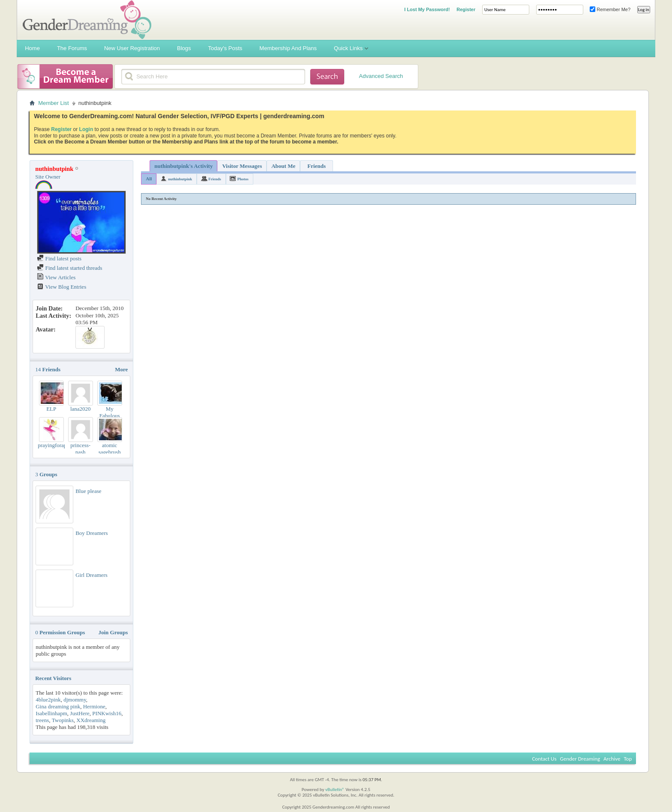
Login (86, 129)
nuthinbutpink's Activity (183, 166)
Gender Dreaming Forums (87, 20)
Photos (243, 179)
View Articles (56, 277)
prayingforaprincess (60, 445)
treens (42, 720)
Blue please (88, 491)
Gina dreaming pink (58, 706)
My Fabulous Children (110, 416)
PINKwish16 (107, 713)
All (149, 179)
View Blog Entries (61, 287)
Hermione (94, 706)
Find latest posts (59, 258)
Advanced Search (381, 76)
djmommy (75, 700)
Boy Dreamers (91, 533)
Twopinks (63, 720)
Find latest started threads (69, 268)
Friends (316, 166)
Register (466, 9)
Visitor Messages (242, 166)
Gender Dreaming (580, 759)
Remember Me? (610, 9)
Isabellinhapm (51, 713)
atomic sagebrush (110, 449)
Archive (612, 759)
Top (628, 759)
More (121, 369)
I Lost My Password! (427, 9)
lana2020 (81, 409)
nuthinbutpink (180, 179)
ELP (51, 409)
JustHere (80, 713)
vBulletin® (335, 790)
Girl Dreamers (91, 575)
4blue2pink (48, 700)
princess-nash (80, 449)
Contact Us (544, 759)
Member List (54, 103)
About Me (283, 166)
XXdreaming (91, 720)
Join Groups (113, 632)
